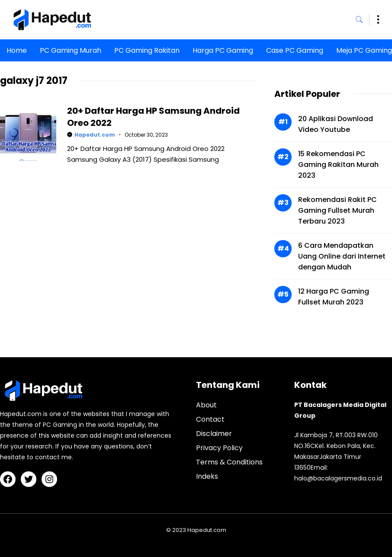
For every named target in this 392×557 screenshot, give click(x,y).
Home (17, 50)
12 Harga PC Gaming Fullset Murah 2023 (334, 297)
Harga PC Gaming (223, 50)
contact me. (54, 457)
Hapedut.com (95, 135)
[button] (363, 20)
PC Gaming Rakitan (147, 50)
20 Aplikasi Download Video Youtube (336, 124)
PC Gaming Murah (71, 50)
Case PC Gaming (295, 50)
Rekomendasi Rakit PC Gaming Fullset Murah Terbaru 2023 (337, 210)
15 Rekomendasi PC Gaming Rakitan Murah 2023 (338, 165)
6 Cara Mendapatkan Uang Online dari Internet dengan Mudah (342, 256)
